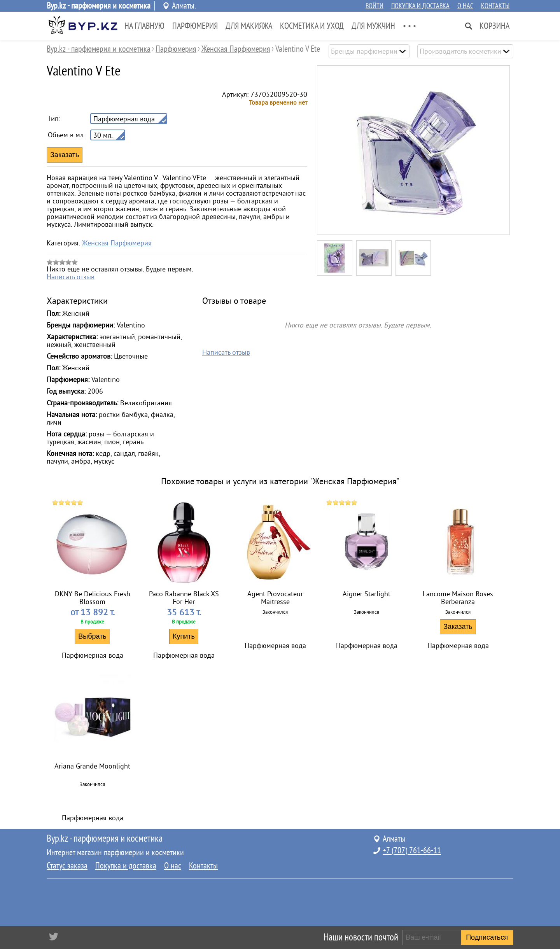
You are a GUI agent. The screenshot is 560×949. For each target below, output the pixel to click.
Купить (184, 636)
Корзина (494, 26)
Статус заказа (67, 866)
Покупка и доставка (420, 6)
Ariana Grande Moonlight (92, 766)
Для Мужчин (373, 26)
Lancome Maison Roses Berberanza (458, 598)
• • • (409, 26)
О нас (465, 6)
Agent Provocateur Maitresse (275, 598)
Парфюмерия (195, 26)
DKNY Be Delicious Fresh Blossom (93, 598)
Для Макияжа (249, 26)
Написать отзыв (71, 277)
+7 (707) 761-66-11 (412, 851)
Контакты (495, 6)
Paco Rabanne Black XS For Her (184, 598)
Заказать (458, 627)
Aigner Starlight (367, 594)
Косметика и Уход (312, 26)
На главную (144, 26)
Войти (374, 6)
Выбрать (92, 636)
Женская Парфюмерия (117, 243)
